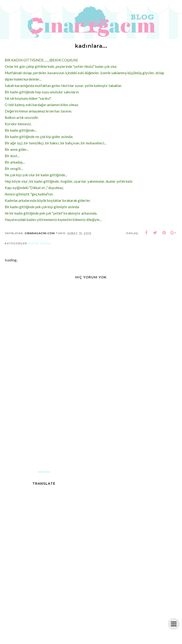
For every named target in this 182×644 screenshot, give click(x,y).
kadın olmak (40, 243)
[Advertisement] (91, 434)
